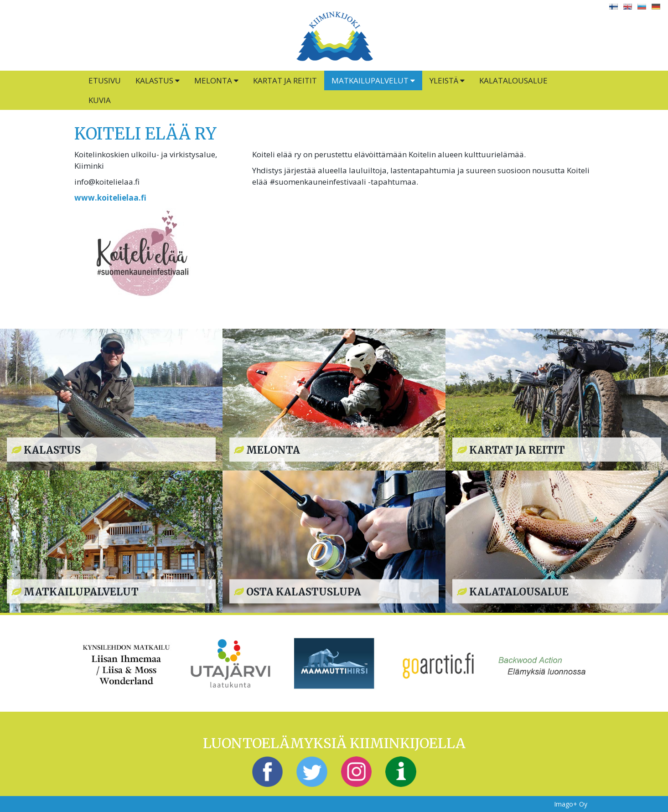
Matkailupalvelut (373, 80)
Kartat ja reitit (285, 80)
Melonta (216, 80)
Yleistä (447, 80)
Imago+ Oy (571, 804)
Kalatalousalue (513, 80)
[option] (126, 663)
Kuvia (100, 100)
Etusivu (105, 80)
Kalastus (158, 80)
